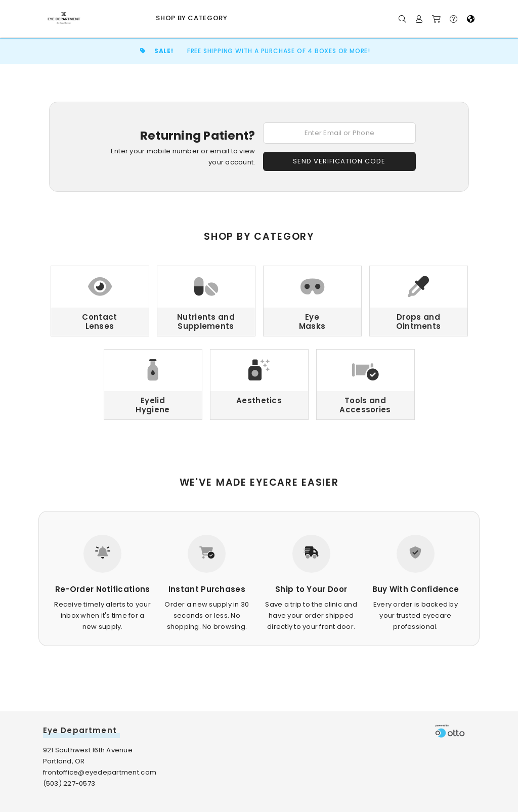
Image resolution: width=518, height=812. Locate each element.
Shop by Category (191, 18)
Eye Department (80, 730)
